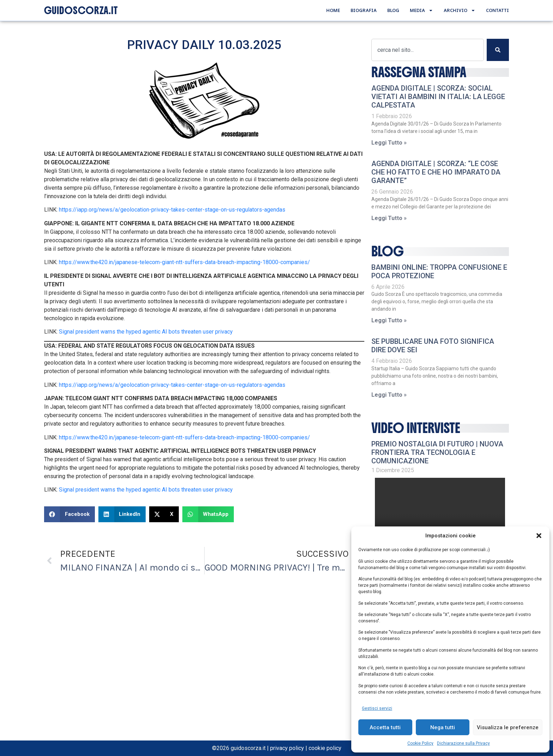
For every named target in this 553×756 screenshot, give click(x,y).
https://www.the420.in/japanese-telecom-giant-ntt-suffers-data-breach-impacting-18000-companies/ (184, 262)
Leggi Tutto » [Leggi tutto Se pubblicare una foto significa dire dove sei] (389, 395)
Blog (393, 10)
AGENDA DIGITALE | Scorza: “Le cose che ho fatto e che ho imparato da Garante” (436, 172)
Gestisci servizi (377, 708)
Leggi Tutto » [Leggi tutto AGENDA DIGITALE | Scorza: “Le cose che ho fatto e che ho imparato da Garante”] (389, 218)
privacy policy (287, 748)
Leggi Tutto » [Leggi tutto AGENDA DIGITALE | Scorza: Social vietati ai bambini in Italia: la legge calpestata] (389, 143)
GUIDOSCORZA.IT (81, 11)
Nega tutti (443, 727)
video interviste (416, 428)
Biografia (364, 10)
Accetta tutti (385, 727)
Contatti (497, 10)
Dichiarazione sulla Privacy (463, 743)
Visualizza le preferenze (508, 727)
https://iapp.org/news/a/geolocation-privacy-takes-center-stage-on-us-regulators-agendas (172, 210)
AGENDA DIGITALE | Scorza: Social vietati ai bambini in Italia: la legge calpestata (438, 97)
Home (333, 10)
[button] (539, 536)
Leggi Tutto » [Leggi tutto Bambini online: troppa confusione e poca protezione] (389, 320)
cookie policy (325, 748)
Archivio (460, 10)
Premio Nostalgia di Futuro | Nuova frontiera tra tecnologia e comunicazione (437, 452)
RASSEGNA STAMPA (419, 72)
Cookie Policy (420, 743)
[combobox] (427, 50)
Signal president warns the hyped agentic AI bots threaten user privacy (146, 332)
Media (421, 10)
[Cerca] (498, 50)
